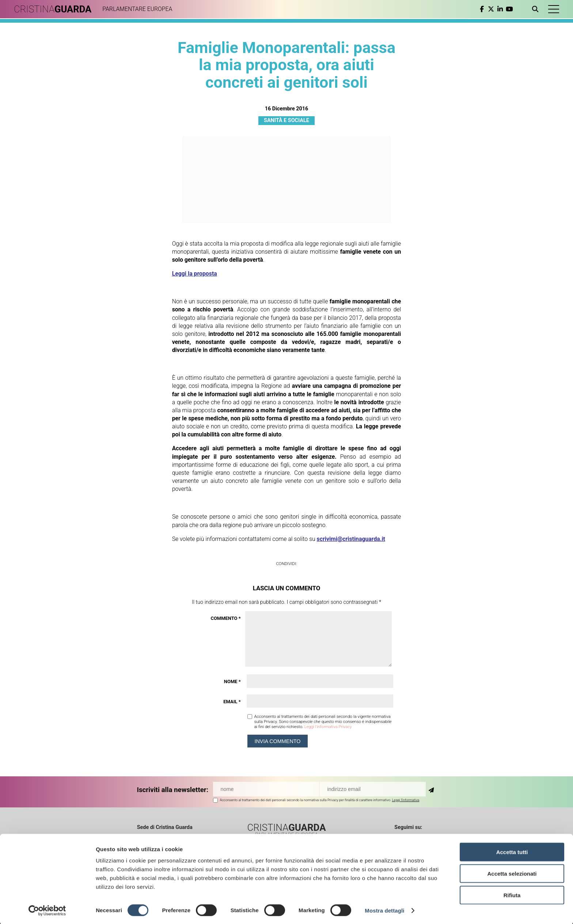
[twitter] (490, 9)
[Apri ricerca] (536, 9)
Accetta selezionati (512, 873)
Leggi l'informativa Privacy (328, 727)
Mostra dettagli (384, 910)
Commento (225, 618)
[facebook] (481, 9)
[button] (553, 9)
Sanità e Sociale (286, 120)
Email (232, 702)
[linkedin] (499, 9)
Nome (232, 681)
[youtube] (508, 9)
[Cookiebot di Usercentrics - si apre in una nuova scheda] (47, 910)
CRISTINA (54, 9)
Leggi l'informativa (406, 800)
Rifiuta (512, 894)
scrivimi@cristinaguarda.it (351, 539)
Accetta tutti (512, 851)
